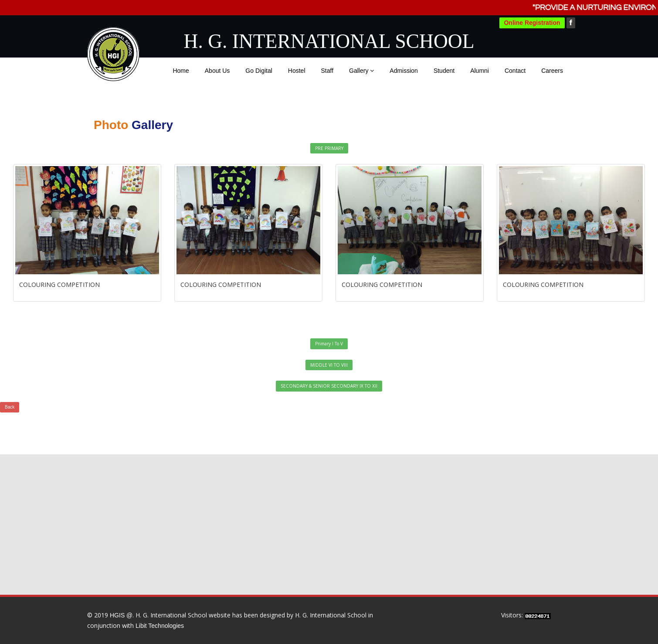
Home (181, 71)
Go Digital (259, 71)
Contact (515, 71)
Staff (327, 71)
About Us (217, 71)
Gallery (361, 71)
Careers (552, 71)
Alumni (480, 71)
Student (444, 71)
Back (10, 407)
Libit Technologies (160, 626)
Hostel (297, 71)
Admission (404, 71)
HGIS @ (121, 615)
